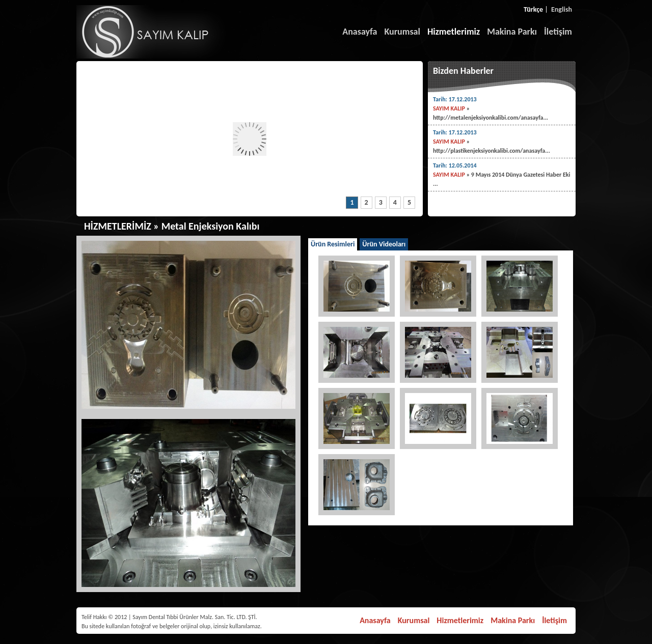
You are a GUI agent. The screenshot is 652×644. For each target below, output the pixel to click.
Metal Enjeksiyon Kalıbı (211, 226)
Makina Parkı (512, 32)
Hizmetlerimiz (454, 32)
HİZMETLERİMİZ (118, 226)
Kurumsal (402, 32)
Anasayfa (360, 32)
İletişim (558, 32)
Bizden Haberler (463, 71)
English (562, 9)
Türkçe (533, 9)
